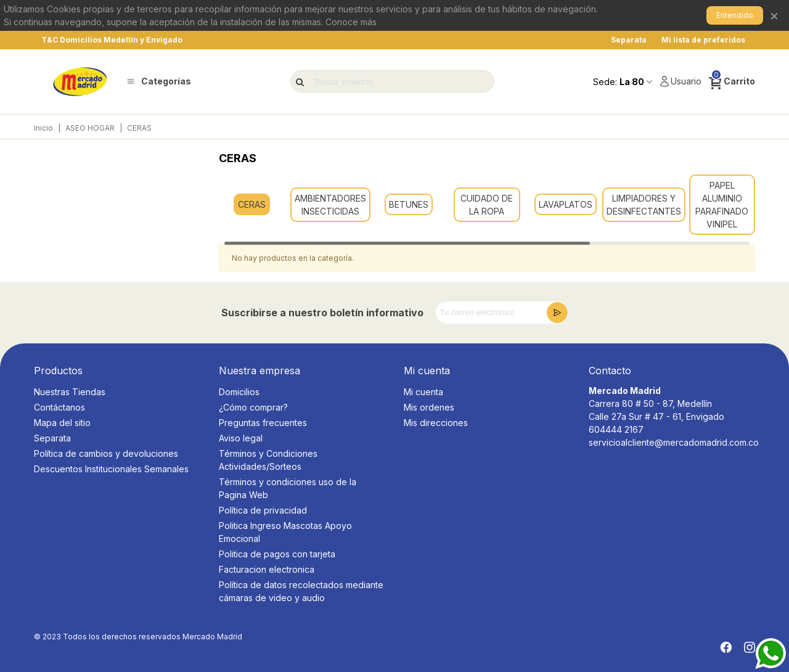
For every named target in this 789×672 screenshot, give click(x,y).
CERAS (252, 204)
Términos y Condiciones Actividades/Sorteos (268, 460)
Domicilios (239, 392)
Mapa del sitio (62, 423)
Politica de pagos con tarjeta (277, 554)
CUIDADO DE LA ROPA (487, 205)
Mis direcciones (436, 423)
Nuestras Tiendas (70, 392)
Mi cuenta (423, 392)
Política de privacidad (263, 510)
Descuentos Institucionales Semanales (111, 469)
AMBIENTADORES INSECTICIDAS (330, 205)
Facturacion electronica (267, 569)
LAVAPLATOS (566, 204)
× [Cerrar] (774, 15)
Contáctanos (59, 407)
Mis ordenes (429, 407)
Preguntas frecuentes (263, 423)
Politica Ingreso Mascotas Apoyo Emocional (285, 532)
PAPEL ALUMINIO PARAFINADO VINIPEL (722, 205)
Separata (52, 438)
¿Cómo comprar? (253, 407)
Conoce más (351, 22)
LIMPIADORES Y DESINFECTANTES (644, 205)
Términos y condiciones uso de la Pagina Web (288, 488)
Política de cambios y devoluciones (106, 453)
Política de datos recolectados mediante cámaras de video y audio (301, 591)
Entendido (735, 15)
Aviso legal (241, 438)
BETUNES (409, 204)
